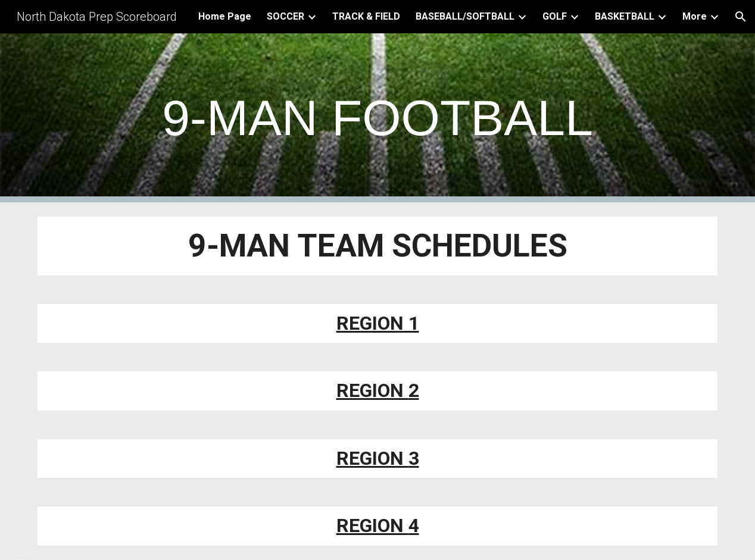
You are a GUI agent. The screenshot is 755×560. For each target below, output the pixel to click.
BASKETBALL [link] (625, 16)
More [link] (695, 16)
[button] (741, 17)
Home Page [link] (225, 16)
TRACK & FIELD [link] (366, 16)
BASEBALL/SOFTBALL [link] (465, 16)
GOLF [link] (555, 16)
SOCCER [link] (286, 16)
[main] (377, 118)
